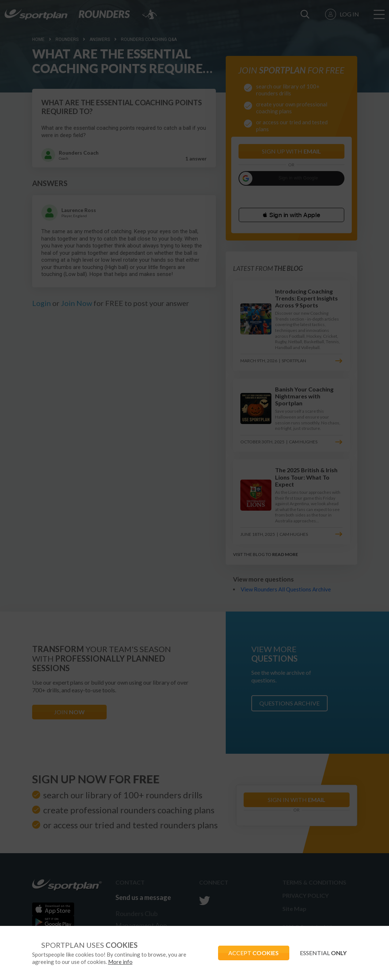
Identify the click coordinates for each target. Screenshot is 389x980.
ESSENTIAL (323, 953)
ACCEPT (252, 953)
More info (120, 962)
